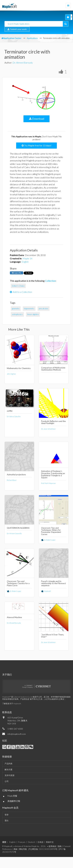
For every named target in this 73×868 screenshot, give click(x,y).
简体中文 (50, 842)
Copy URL (17, 273)
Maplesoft (46, 591)
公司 (7, 781)
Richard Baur (12, 480)
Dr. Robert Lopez (48, 540)
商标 (16, 849)
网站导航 (23, 849)
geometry (16, 309)
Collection (50, 281)
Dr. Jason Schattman (48, 429)
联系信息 (7, 712)
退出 (7, 820)
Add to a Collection (21, 292)
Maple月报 (12, 796)
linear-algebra (33, 314)
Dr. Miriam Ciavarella (14, 533)
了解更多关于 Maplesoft (12, 704)
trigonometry (29, 309)
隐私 (60, 846)
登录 (7, 815)
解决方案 (9, 769)
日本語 (40, 842)
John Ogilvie (11, 374)
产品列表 (9, 764)
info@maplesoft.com (17, 734)
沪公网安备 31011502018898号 (43, 849)
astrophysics (17, 314)
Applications (32, 38)
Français (22, 842)
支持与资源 (9, 775)
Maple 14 (27, 258)
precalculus (44, 309)
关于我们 (7, 674)
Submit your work (17, 29)
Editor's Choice (18, 286)
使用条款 (52, 846)
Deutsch (31, 842)
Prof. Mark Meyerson (48, 483)
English (25, 262)
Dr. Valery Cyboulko (14, 416)
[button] (68, 17)
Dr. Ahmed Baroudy (23, 63)
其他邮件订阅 (14, 801)
